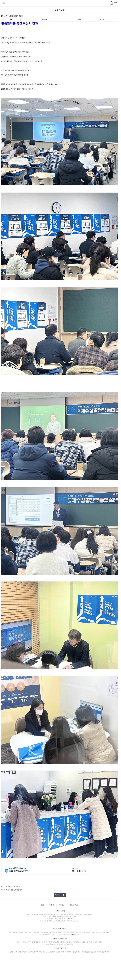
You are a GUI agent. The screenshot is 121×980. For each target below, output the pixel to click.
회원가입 (52, 905)
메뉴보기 (116, 3)
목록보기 (60, 895)
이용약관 (62, 905)
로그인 (43, 905)
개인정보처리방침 (74, 905)
